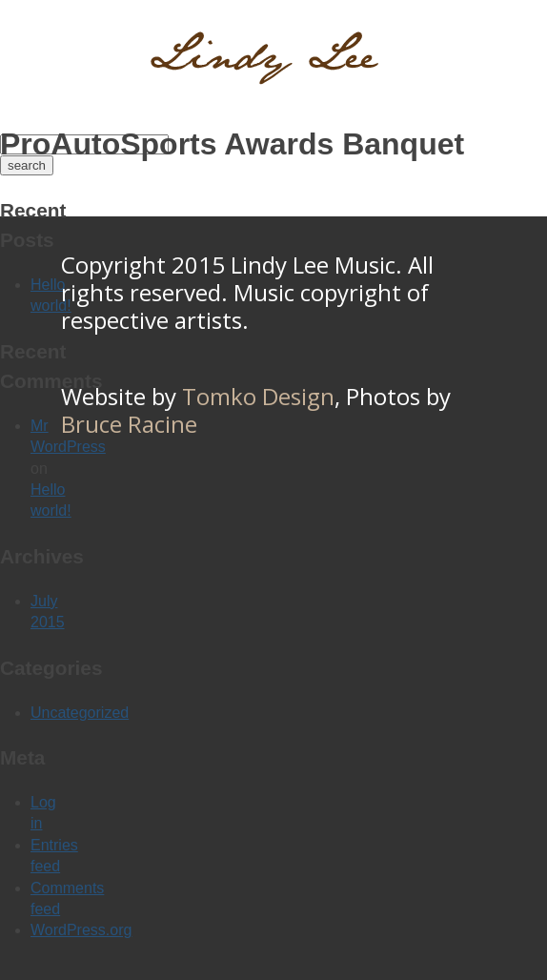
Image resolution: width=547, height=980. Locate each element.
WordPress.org (81, 930)
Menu (504, 52)
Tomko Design (258, 396)
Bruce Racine (129, 424)
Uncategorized (80, 713)
